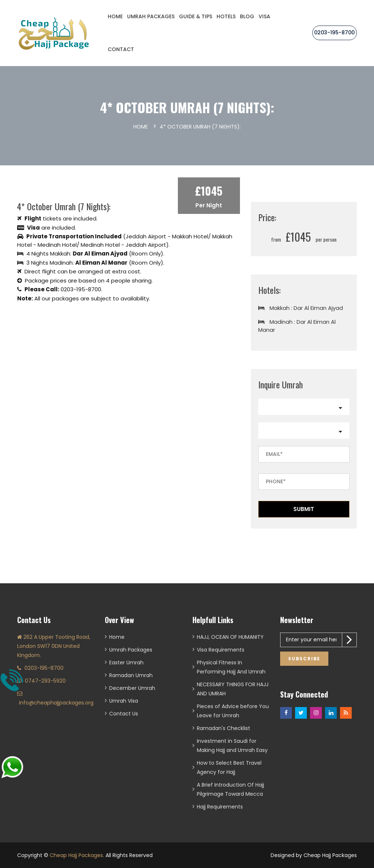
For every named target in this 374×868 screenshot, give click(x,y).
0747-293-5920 (45, 681)
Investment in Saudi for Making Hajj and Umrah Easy (232, 746)
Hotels (226, 16)
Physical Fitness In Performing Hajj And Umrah (231, 667)
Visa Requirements (221, 650)
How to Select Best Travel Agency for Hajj (229, 767)
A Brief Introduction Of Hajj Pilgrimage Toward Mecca (230, 789)
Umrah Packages (151, 16)
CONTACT (121, 49)
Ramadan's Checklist (224, 728)
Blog (247, 16)
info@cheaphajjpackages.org (56, 703)
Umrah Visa (124, 701)
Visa (264, 16)
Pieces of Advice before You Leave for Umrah (233, 711)
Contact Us (124, 714)
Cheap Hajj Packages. (77, 855)
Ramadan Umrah (131, 675)
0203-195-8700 (335, 32)
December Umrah (132, 688)
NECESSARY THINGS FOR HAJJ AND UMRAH (233, 689)
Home (115, 16)
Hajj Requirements (220, 807)
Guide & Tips (196, 16)
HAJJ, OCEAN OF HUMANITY (230, 637)
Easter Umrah (126, 662)
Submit (304, 509)
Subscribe (304, 659)
